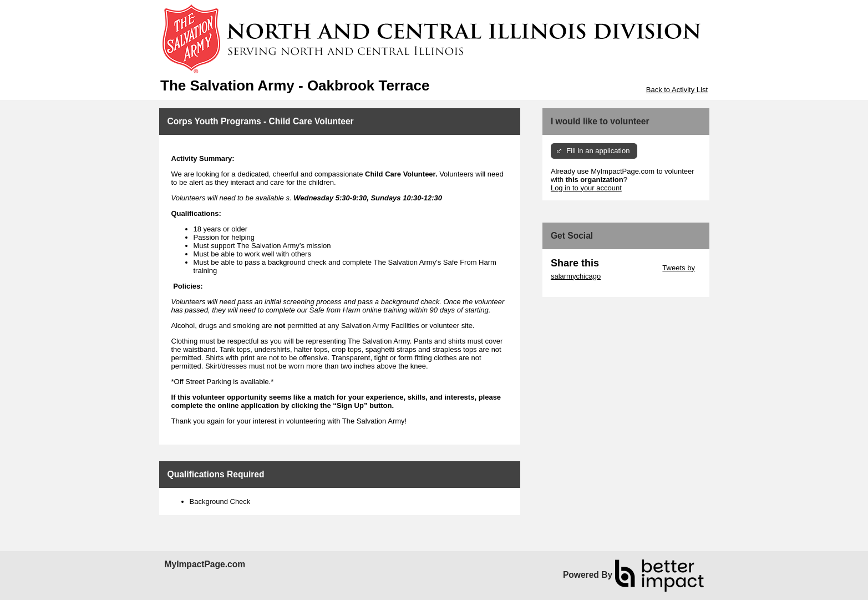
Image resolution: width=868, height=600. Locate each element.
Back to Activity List (677, 90)
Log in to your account (586, 188)
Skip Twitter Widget (630, 268)
